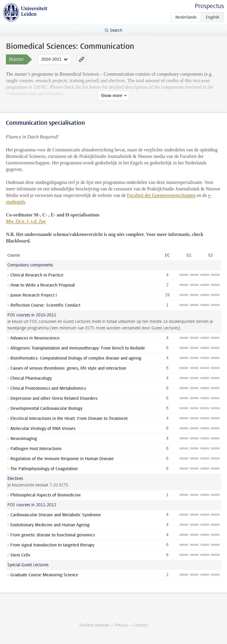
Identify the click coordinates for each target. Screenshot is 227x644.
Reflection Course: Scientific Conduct (45, 305)
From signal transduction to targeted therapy (52, 545)
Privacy (121, 625)
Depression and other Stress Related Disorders (54, 398)
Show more (112, 96)
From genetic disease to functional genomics (53, 535)
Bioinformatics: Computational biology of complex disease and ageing (76, 358)
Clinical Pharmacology (31, 378)
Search (116, 30)
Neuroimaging (24, 439)
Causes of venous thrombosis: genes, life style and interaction (68, 368)
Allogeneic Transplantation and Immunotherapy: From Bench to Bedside (78, 348)
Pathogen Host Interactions (36, 449)
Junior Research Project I (34, 295)
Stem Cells (20, 555)
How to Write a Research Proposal (43, 285)
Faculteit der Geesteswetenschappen (161, 195)
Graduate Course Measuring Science (44, 575)
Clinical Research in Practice (37, 275)
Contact (141, 625)
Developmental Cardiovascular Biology (46, 408)
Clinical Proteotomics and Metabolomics (48, 388)
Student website (94, 625)
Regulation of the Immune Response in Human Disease (62, 459)
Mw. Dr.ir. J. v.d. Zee (26, 221)
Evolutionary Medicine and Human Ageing (50, 525)
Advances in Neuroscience (35, 338)
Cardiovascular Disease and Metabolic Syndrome (56, 515)
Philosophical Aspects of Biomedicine (46, 495)
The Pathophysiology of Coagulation (44, 469)
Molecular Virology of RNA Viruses (43, 429)
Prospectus (209, 6)
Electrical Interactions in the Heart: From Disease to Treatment (69, 419)
